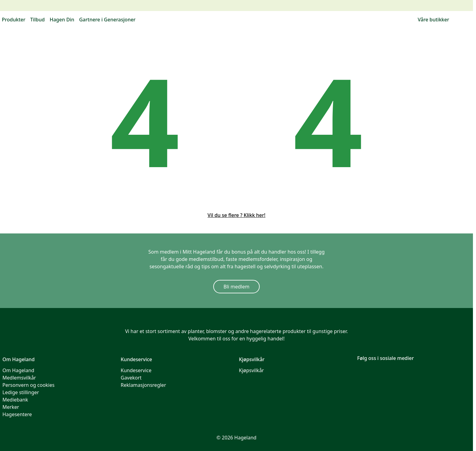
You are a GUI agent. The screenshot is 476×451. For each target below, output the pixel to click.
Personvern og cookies (28, 385)
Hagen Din (62, 20)
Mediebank (15, 400)
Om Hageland (18, 370)
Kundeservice (136, 370)
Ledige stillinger (21, 392)
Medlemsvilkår (19, 378)
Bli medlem (237, 287)
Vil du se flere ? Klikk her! (236, 215)
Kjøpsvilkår (251, 370)
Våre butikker (433, 20)
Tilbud (38, 20)
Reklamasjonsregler (143, 385)
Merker (11, 407)
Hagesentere (17, 414)
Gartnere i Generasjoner (107, 20)
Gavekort (131, 378)
